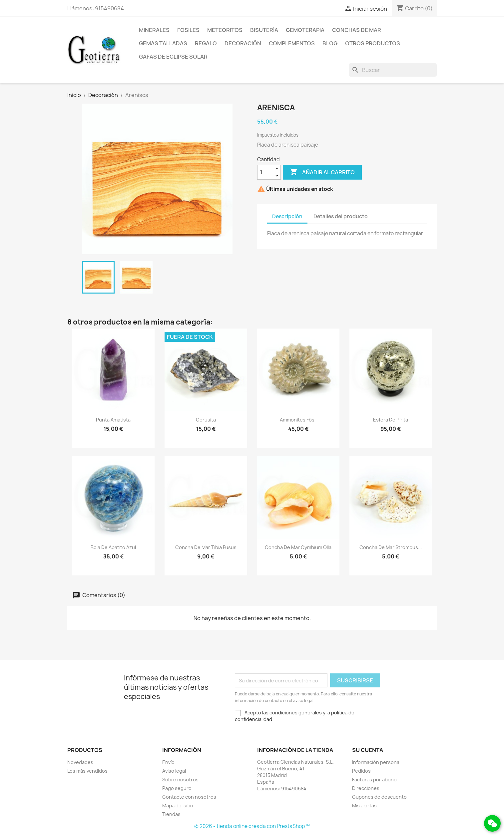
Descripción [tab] (287, 216)
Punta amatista (113, 420)
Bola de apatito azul (113, 547)
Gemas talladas (163, 43)
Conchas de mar (357, 30)
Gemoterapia (305, 30)
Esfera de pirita (391, 420)
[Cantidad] (265, 172)
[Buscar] (393, 70)
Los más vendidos (87, 771)
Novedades (80, 762)
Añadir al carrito (322, 172)
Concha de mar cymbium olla (298, 547)
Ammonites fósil (298, 420)
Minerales (154, 30)
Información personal (376, 762)
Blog (330, 43)
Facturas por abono (374, 780)
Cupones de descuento (379, 797)
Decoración (243, 43)
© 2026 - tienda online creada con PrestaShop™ (252, 826)
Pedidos (361, 771)
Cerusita (206, 420)
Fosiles (188, 30)
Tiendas (171, 814)
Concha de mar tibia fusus (206, 547)
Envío (168, 762)
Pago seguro (177, 788)
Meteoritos (225, 30)
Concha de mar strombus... (391, 547)
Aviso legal (174, 771)
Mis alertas (364, 806)
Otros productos (373, 43)
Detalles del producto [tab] (341, 216)
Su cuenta (368, 750)
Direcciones (366, 788)
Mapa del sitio (178, 806)
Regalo (206, 43)
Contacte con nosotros (189, 797)
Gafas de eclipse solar (173, 57)
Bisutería (264, 30)
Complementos (292, 43)
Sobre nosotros (180, 780)
